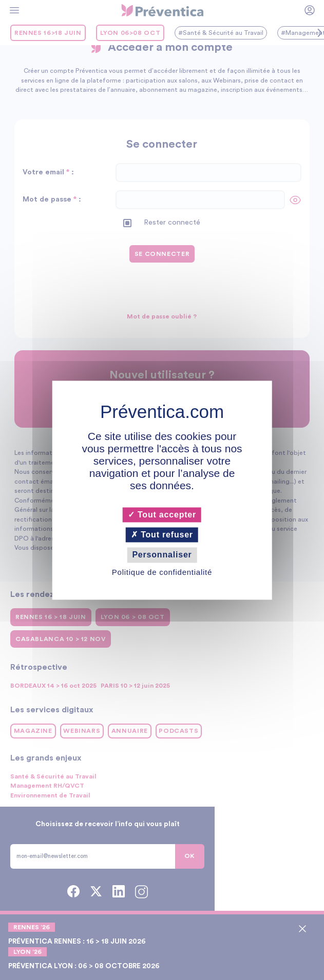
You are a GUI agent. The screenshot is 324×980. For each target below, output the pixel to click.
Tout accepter (162, 515)
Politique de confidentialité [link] (162, 572)
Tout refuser (162, 535)
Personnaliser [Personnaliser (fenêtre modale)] (162, 555)
